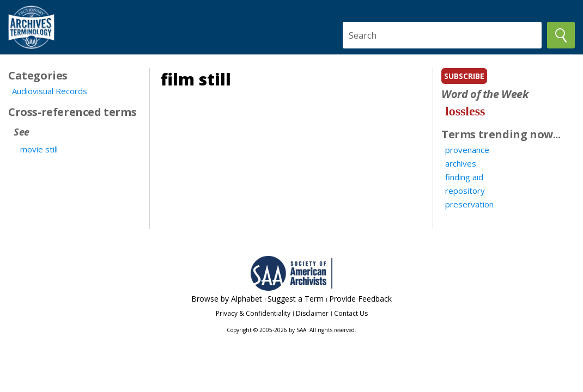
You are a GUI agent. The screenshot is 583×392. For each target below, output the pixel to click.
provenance (467, 150)
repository (465, 191)
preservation (469, 204)
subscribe (464, 76)
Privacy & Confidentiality (253, 313)
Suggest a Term (296, 299)
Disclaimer (312, 313)
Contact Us (351, 313)
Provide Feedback (360, 299)
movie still (39, 149)
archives (461, 163)
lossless (465, 111)
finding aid (464, 177)
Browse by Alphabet (227, 299)
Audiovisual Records (50, 91)
